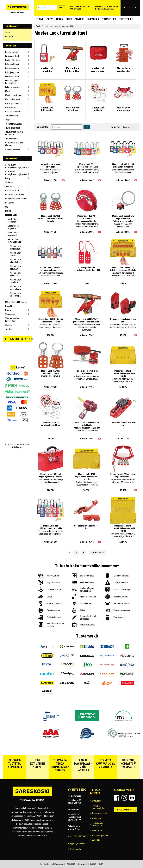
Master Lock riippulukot (13, 227)
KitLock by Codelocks (15, 195)
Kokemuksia (93, 19)
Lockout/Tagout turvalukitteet (12, 82)
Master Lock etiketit (15, 254)
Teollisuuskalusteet (13, 124)
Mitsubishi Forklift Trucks (16, 302)
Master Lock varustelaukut (16, 288)
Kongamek (10, 203)
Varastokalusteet (12, 149)
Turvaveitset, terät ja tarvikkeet (14, 133)
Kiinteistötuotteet (13, 60)
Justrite (9, 186)
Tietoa (59, 19)
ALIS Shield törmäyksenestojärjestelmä (16, 173)
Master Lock (11, 215)
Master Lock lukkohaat (15, 268)
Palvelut (79, 19)
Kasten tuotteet (12, 191)
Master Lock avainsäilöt (13, 220)
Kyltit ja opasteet (13, 72)
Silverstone (10, 314)
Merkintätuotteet (12, 99)
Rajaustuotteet (12, 52)
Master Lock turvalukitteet (14, 241)
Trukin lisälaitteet (12, 128)
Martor (8, 211)
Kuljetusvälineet (12, 64)
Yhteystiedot (109, 19)
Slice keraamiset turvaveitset (12, 320)
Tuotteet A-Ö (126, 19)
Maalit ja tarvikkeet (13, 95)
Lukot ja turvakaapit (14, 87)
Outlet (8, 33)
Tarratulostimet (12, 116)
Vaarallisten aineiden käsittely (14, 144)
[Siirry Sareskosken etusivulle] (17, 8)
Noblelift (9, 306)
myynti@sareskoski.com (80, 6)
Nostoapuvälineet (13, 103)
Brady (8, 178)
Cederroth (10, 182)
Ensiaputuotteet (12, 56)
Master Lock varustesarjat (16, 294)
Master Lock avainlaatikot (15, 247)
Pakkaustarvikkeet (13, 112)
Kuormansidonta (12, 68)
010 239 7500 (76, 9)
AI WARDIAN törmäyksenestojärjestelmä (16, 166)
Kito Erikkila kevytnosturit (16, 199)
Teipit (8, 120)
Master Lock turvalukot (15, 281)
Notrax (8, 310)
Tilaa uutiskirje (18, 339)
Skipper (9, 325)
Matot (8, 91)
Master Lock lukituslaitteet (16, 261)
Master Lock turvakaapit (13, 234)
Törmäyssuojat (12, 139)
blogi (69, 19)
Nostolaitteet (11, 108)
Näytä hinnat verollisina (104, 9)
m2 (7, 207)
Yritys (50, 19)
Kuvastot (9, 37)
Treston (9, 329)
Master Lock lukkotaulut (15, 274)
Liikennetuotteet (12, 76)
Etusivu (39, 19)
